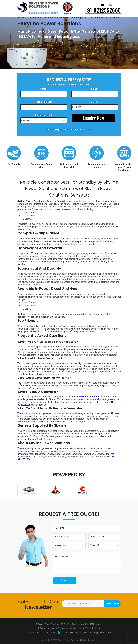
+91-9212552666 (47, 632)
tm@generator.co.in (102, 632)
